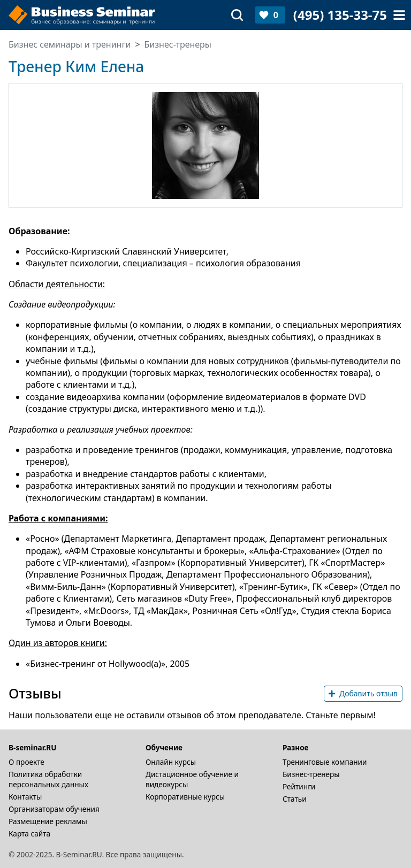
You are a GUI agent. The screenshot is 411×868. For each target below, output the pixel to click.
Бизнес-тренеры (311, 774)
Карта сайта (29, 834)
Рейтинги (299, 786)
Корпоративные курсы (185, 797)
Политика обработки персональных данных (48, 779)
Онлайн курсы (171, 762)
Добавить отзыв (363, 693)
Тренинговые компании (325, 762)
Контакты (25, 797)
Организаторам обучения (54, 809)
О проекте (26, 762)
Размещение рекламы (48, 821)
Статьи (295, 799)
